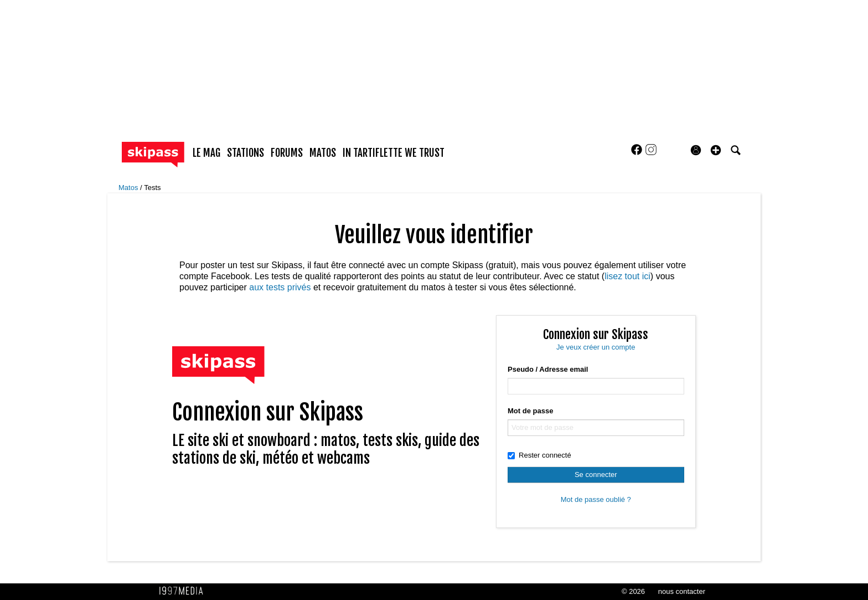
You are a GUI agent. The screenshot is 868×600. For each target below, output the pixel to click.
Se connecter (596, 475)
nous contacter (682, 591)
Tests (152, 188)
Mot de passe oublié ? (596, 499)
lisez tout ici (627, 276)
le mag (206, 153)
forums (287, 153)
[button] (716, 150)
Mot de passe (530, 411)
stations (246, 153)
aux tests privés (280, 287)
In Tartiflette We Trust (394, 153)
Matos (129, 188)
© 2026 (633, 591)
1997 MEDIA (184, 591)
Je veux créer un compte (596, 347)
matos (323, 153)
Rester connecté (539, 455)
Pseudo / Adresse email (548, 369)
